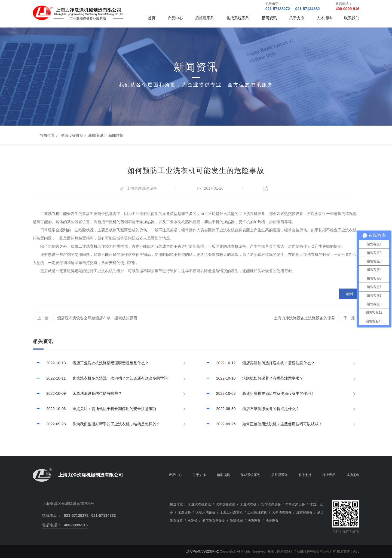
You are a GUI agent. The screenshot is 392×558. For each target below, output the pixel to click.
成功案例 (353, 475)
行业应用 (329, 475)
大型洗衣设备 (282, 512)
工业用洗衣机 (257, 512)
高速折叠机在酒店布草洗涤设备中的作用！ (259, 393)
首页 (152, 18)
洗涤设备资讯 (225, 504)
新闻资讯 (269, 18)
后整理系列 (205, 18)
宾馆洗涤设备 (271, 504)
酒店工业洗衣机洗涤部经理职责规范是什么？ (91, 363)
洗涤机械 (236, 521)
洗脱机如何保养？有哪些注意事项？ (253, 378)
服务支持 (305, 475)
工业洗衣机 (50, 214)
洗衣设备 (272, 521)
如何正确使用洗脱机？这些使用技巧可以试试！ (262, 424)
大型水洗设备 (206, 512)
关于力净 (297, 18)
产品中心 (175, 18)
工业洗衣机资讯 (200, 504)
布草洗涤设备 (295, 504)
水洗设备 (184, 512)
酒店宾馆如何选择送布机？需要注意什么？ (259, 363)
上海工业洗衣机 (231, 512)
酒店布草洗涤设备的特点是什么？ (251, 409)
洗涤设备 (254, 521)
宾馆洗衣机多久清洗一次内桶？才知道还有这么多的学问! (101, 378)
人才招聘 (324, 18)
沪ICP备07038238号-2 (203, 551)
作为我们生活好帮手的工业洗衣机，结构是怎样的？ (96, 424)
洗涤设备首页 (72, 135)
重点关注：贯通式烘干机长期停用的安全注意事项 (94, 409)
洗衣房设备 (304, 512)
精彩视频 (223, 475)
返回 (349, 294)
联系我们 (352, 18)
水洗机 (192, 521)
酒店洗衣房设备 (214, 521)
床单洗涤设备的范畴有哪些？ (77, 393)
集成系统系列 (238, 18)
